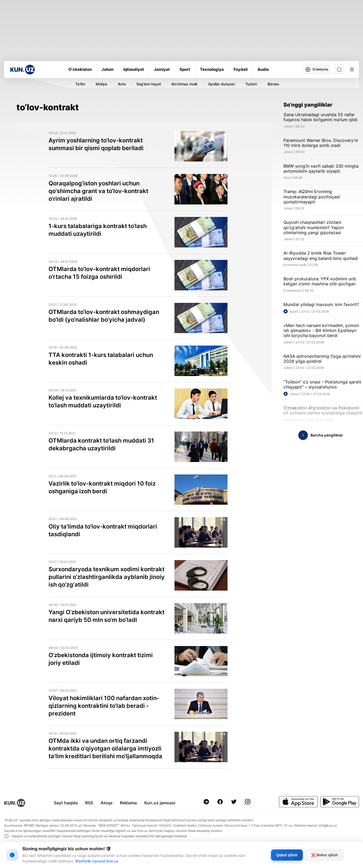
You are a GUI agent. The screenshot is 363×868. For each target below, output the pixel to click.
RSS (89, 803)
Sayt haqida (66, 803)
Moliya (101, 84)
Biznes (273, 84)
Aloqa (106, 803)
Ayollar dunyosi (221, 84)
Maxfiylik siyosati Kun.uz (97, 861)
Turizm (251, 84)
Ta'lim (80, 84)
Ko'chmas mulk (185, 84)
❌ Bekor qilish (324, 855)
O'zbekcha (317, 69)
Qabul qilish (287, 855)
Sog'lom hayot (149, 84)
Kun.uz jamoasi (160, 803)
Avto (122, 84)
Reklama (128, 803)
